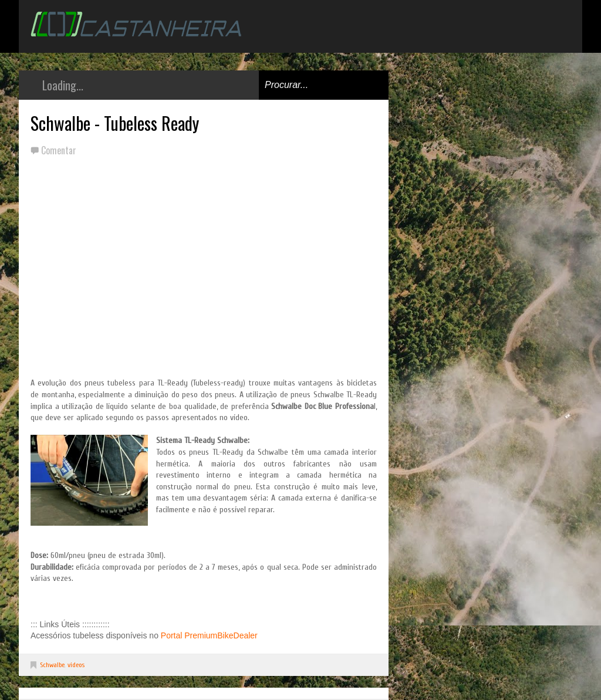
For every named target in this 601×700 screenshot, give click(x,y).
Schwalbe (52, 665)
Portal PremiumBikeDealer (209, 635)
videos (76, 665)
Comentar (59, 150)
